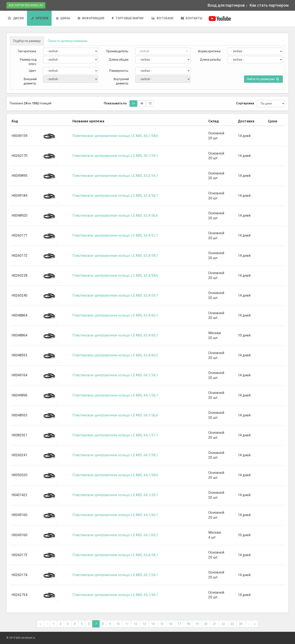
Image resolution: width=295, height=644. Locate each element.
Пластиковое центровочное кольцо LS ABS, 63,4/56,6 (115, 215)
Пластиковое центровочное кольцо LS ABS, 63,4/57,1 (115, 235)
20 (206, 624)
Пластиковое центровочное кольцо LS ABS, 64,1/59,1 (115, 495)
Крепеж (40, 18)
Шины (63, 18)
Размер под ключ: (28, 62)
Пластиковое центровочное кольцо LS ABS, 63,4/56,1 (115, 196)
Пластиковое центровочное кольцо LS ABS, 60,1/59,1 (115, 156)
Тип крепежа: (27, 51)
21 (215, 624)
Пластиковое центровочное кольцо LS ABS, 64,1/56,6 (115, 415)
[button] (163, 51)
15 (162, 624)
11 (127, 624)
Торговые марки (128, 18)
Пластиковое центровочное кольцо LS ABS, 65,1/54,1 (115, 575)
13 (144, 624)
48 (142, 104)
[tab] (27, 41)
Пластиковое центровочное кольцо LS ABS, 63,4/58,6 (115, 275)
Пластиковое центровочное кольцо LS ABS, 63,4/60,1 (115, 315)
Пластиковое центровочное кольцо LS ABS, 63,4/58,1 (115, 256)
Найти (263, 79)
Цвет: (33, 71)
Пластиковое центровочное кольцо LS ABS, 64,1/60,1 (115, 515)
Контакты (192, 18)
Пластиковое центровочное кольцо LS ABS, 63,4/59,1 (115, 295)
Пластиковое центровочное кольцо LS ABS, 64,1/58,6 (115, 475)
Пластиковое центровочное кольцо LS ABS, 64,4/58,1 (115, 555)
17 (179, 624)
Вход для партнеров (226, 5)
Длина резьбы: (211, 60)
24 (133, 104)
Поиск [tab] (68, 41)
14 (153, 624)
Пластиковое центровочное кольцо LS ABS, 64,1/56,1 (115, 395)
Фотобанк (162, 18)
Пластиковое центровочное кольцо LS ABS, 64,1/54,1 (115, 375)
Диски (16, 18)
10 (118, 624)
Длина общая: (119, 60)
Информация (91, 18)
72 (150, 104)
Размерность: (119, 71)
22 (223, 624)
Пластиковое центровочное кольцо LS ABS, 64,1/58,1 (115, 455)
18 (188, 624)
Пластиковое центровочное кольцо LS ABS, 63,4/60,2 (115, 355)
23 (232, 624)
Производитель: (118, 51)
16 (171, 624)
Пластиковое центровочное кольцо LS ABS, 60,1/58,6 (115, 136)
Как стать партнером (269, 5)
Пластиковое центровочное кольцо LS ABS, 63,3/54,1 (115, 176)
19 (197, 624)
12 (136, 624)
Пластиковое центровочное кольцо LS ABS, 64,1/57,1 (115, 435)
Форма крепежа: (209, 51)
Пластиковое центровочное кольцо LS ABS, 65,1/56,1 (115, 595)
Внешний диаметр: (30, 81)
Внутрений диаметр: (121, 81)
